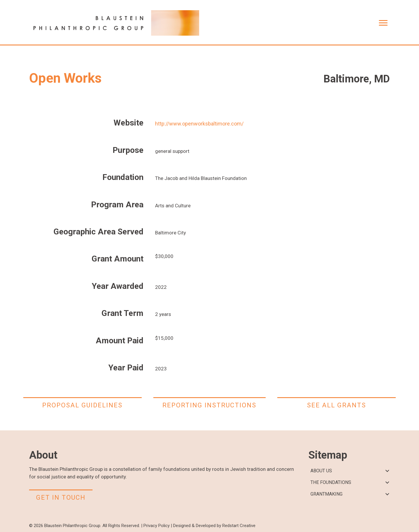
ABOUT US (321, 471)
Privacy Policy (157, 526)
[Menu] (383, 23)
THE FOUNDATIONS (331, 482)
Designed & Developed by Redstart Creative (214, 526)
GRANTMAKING (326, 494)
